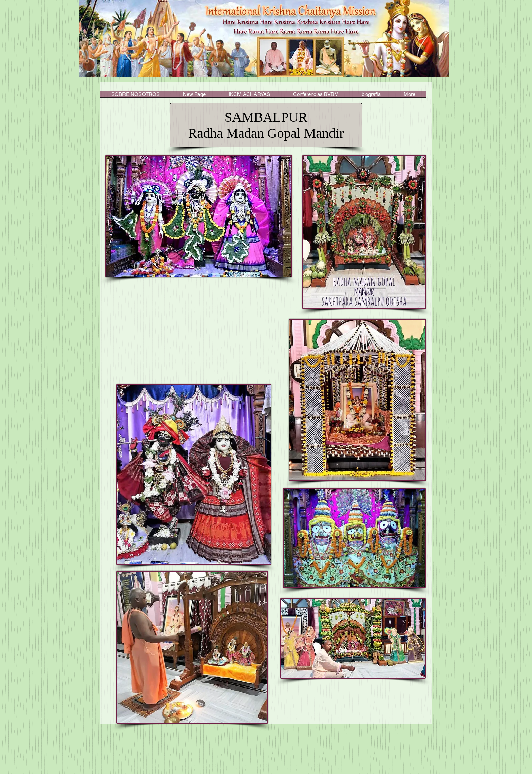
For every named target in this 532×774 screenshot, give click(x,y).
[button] (249, 96)
